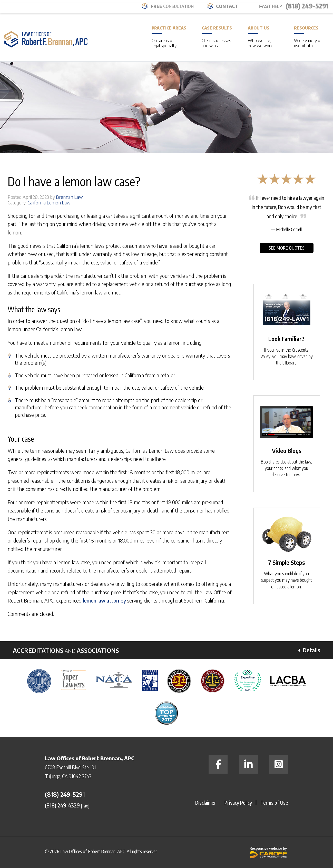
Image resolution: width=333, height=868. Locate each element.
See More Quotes (287, 248)
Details (311, 650)
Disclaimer (206, 802)
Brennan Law (69, 197)
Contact (227, 6)
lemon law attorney (104, 600)
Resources (309, 37)
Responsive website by (268, 852)
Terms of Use (274, 802)
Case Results (217, 37)
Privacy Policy (238, 802)
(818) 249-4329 (62, 805)
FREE (172, 6)
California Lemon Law (49, 203)
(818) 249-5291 (307, 6)
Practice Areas (169, 37)
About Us (263, 37)
